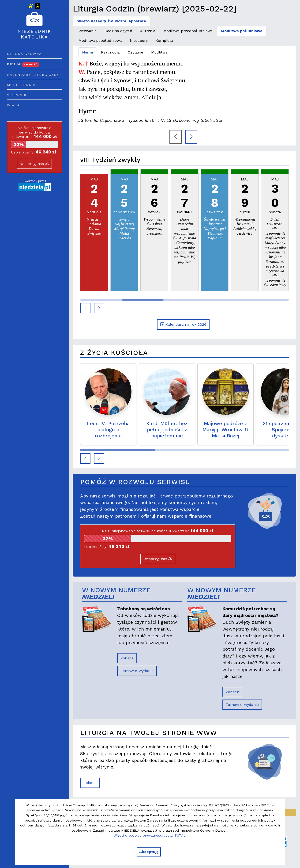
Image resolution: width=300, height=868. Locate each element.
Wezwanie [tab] (88, 31)
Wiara (13, 105)
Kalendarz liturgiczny (33, 75)
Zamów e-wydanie (137, 671)
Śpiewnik (17, 95)
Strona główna (24, 54)
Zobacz (127, 658)
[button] (85, 308)
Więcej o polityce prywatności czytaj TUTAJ (150, 835)
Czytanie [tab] (135, 52)
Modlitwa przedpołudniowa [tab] (188, 31)
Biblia (23, 64)
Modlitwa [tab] (159, 52)
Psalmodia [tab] (110, 52)
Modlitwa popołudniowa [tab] (100, 40)
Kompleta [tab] (164, 40)
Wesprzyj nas (34, 164)
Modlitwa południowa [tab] (242, 31)
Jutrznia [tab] (148, 31)
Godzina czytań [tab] (118, 31)
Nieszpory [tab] (139, 40)
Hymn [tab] (88, 52)
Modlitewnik (21, 85)
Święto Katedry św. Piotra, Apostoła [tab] (111, 21)
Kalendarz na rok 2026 (183, 324)
